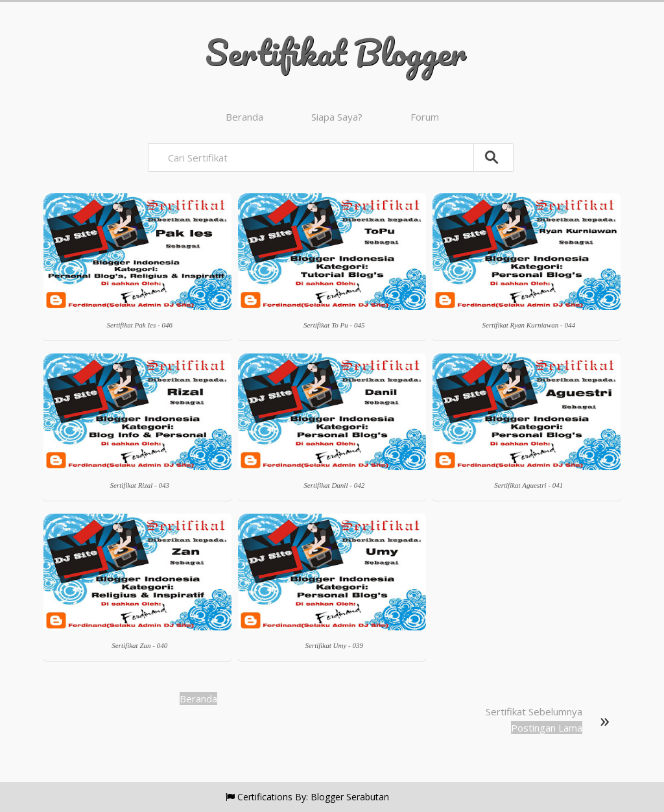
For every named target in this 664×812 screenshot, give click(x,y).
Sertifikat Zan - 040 (139, 645)
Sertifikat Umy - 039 (334, 645)
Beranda (244, 117)
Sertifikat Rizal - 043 (140, 485)
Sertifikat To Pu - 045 (334, 325)
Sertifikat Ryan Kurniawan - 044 (529, 325)
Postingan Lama (547, 728)
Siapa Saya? (337, 117)
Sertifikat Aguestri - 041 (528, 485)
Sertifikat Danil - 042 (334, 485)
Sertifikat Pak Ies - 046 (140, 325)
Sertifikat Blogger (336, 52)
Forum (425, 117)
